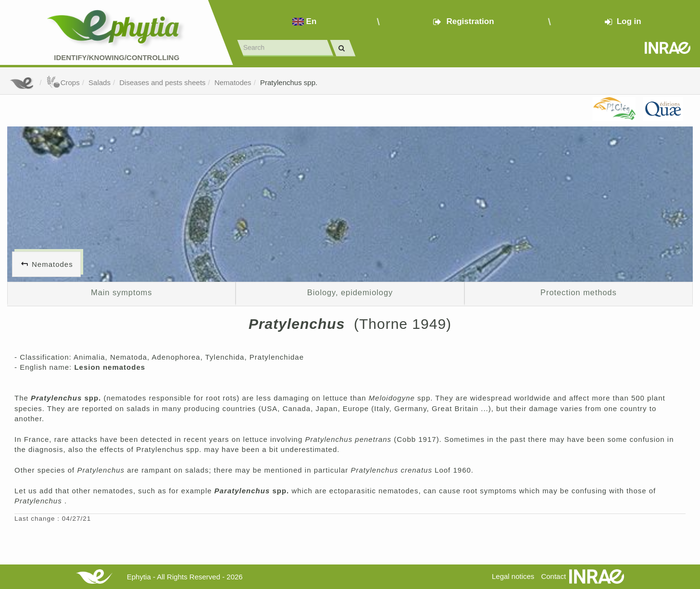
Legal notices (513, 576)
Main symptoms (121, 292)
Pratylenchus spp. (289, 82)
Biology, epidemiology (350, 292)
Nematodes (233, 82)
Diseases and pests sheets (162, 82)
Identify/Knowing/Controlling (117, 57)
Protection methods (579, 292)
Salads (100, 82)
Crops (63, 82)
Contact (553, 576)
